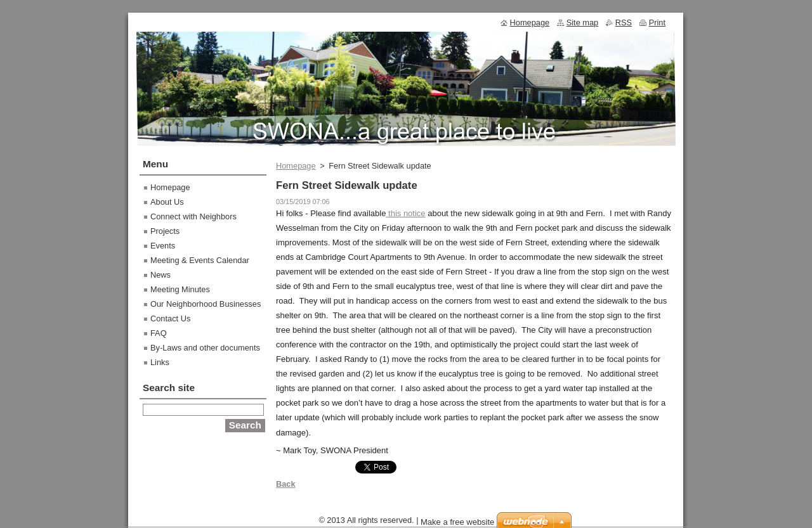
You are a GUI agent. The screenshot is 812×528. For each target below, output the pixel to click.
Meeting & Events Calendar (200, 260)
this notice (405, 213)
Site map (583, 23)
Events (163, 246)
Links (160, 362)
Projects (165, 231)
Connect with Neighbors (193, 216)
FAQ (159, 333)
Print (657, 23)
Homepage (296, 166)
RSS (624, 23)
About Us (167, 202)
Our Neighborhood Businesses (206, 304)
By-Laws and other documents (205, 348)
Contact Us (170, 319)
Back (286, 484)
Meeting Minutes (180, 289)
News (160, 275)
